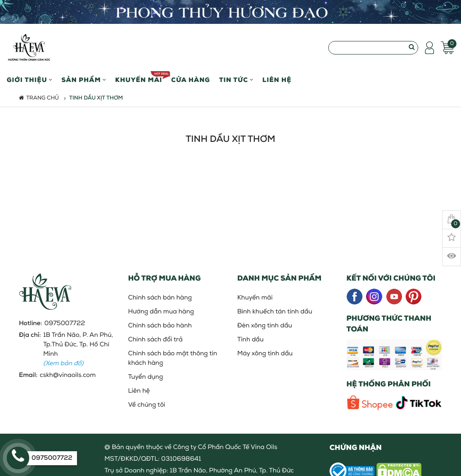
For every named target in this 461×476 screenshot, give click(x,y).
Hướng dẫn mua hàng (161, 312)
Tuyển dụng (146, 377)
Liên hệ (277, 80)
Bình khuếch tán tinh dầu (275, 312)
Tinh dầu (250, 340)
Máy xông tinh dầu (265, 354)
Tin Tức (236, 80)
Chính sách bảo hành (160, 326)
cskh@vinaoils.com (68, 375)
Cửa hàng (190, 80)
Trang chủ (39, 98)
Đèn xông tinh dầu (265, 326)
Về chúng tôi (147, 405)
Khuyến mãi (139, 77)
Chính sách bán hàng (160, 298)
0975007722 (65, 324)
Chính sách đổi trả (156, 340)
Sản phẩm (84, 80)
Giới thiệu (29, 80)
